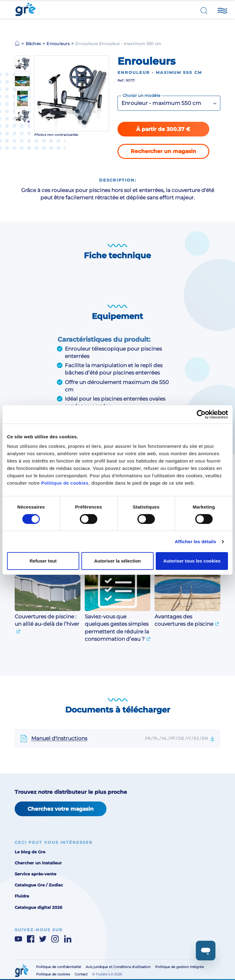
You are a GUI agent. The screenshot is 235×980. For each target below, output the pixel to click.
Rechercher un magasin (163, 151)
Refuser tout (43, 561)
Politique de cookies (65, 483)
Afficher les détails (195, 542)
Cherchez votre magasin (61, 809)
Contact (81, 974)
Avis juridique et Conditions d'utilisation (118, 967)
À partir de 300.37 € (163, 129)
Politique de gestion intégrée (180, 967)
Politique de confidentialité (59, 967)
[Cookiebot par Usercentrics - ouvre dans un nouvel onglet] (201, 414)
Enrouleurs (58, 44)
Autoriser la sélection (118, 561)
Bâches (33, 44)
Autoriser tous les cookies (192, 561)
